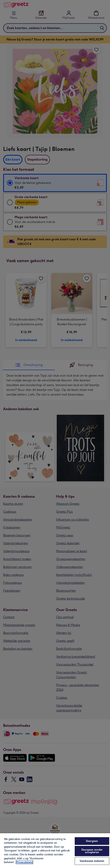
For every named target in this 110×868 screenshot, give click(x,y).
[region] (55, 850)
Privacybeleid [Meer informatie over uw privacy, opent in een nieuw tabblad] (24, 862)
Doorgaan (92, 841)
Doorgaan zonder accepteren (92, 851)
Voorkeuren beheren (92, 861)
